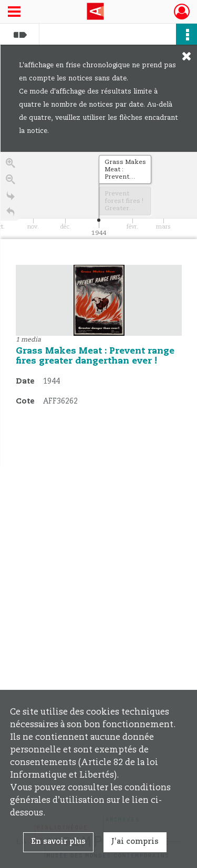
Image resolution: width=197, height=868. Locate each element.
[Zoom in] (11, 165)
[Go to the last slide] (11, 197)
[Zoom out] (11, 181)
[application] (99, 195)
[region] (99, 309)
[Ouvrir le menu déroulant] (14, 13)
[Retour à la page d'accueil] (11, 214)
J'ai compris (135, 842)
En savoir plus (58, 842)
